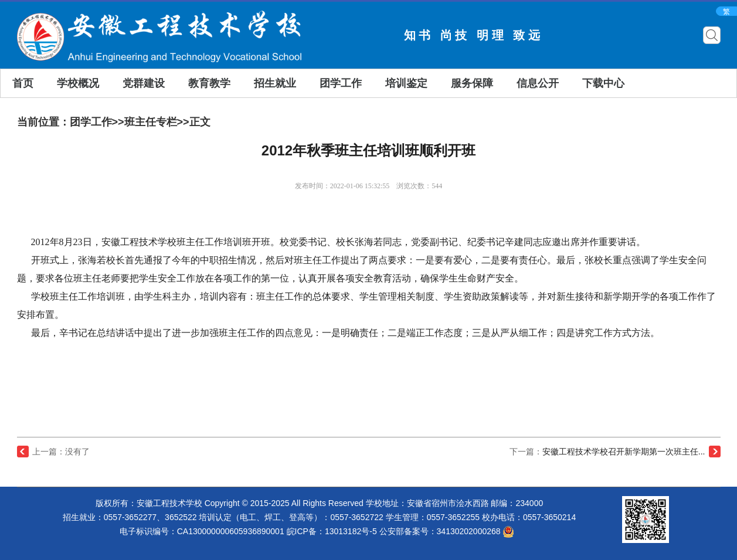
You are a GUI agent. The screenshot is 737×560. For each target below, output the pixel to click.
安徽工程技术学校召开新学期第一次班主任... (624, 452)
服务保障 (472, 83)
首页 (23, 83)
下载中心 (603, 83)
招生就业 (275, 83)
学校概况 (78, 83)
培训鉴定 (406, 83)
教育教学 (209, 83)
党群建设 (144, 83)
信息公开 (538, 83)
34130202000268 (476, 531)
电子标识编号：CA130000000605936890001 (202, 531)
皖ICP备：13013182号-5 (332, 531)
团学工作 (341, 83)
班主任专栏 (151, 122)
